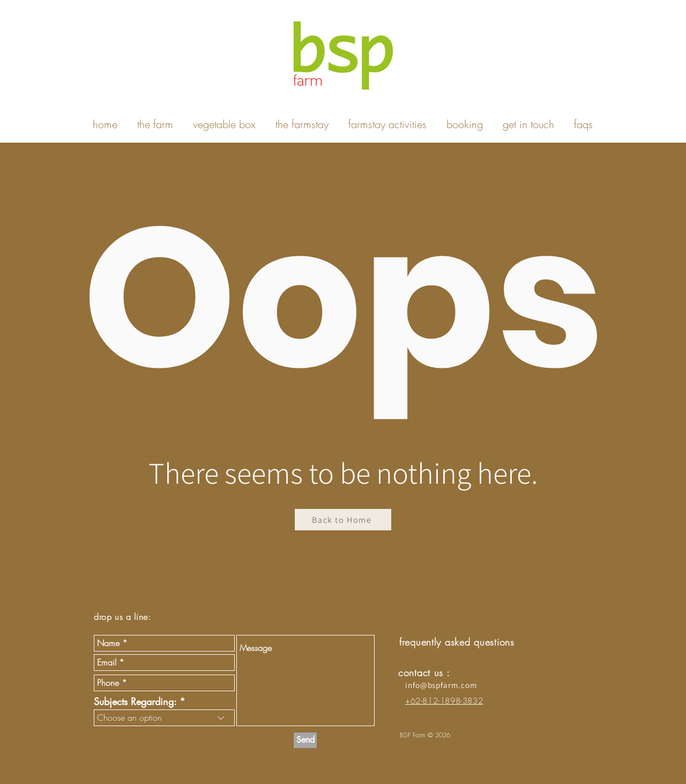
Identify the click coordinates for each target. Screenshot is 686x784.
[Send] (305, 740)
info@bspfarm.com (441, 685)
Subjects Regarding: (135, 701)
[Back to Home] (343, 520)
